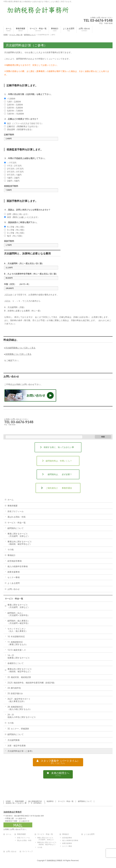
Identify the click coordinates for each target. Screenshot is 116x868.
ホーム (11, 500)
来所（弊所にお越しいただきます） (23, 217)
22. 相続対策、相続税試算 (19, 677)
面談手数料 (9, 241)
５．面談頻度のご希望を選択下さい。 (21, 222)
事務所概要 (13, 506)
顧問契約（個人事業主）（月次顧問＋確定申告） (19, 622)
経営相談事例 (67, 838)
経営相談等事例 (15, 561)
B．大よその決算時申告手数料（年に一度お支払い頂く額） (31, 274)
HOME (8, 801)
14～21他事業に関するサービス (19, 657)
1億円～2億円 (13, 178)
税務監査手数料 (11, 186)
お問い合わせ (14, 589)
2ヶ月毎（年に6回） (16, 233)
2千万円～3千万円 (15, 169)
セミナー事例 (14, 577)
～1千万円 (12, 163)
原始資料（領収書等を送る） (20, 129)
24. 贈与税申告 (14, 688)
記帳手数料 (9, 135)
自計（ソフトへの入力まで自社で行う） (25, 123)
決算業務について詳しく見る (18, 354)
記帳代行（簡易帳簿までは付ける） (23, 126)
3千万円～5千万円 (15, 172)
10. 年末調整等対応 (16, 637)
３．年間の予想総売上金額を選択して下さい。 (25, 158)
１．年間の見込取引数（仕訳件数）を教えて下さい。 (28, 94)
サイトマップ (28, 852)
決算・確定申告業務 (17, 746)
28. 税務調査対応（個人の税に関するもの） (21, 708)
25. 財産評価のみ (15, 693)
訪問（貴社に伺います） (18, 214)
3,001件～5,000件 (15, 108)
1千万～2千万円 (14, 166)
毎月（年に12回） (15, 236)
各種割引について (16, 663)
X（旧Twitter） (37, 803)
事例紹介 (12, 555)
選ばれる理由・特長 (17, 517)
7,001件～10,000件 (16, 114)
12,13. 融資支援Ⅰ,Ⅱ (17, 650)
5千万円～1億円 (14, 175)
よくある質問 (14, 583)
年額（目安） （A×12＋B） (17, 284)
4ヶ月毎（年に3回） (16, 227)
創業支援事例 (14, 572)
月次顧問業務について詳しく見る (20, 348)
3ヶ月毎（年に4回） (16, 230)
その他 (11, 550)
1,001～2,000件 (14, 102)
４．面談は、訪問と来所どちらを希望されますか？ (27, 210)
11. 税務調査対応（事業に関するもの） (18, 643)
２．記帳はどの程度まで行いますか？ (21, 119)
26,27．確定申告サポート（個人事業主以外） (19, 700)
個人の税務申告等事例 (18, 566)
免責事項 (50, 801)
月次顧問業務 (14, 740)
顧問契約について (16, 528)
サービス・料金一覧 (17, 523)
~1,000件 (11, 99)
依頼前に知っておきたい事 (16, 803)
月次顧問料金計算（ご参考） (21, 751)
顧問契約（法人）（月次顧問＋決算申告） (19, 614)
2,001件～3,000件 (15, 105)
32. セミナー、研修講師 (18, 729)
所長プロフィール (16, 511)
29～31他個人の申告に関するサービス (22, 716)
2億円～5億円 (13, 181)
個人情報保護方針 (35, 801)
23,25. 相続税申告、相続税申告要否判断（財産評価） (32, 683)
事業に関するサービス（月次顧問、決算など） (19, 535)
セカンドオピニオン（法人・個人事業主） (18, 630)
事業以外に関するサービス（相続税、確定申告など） (20, 543)
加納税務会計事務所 (13, 812)
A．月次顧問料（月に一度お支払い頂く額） (24, 263)
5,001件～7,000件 (15, 111)
